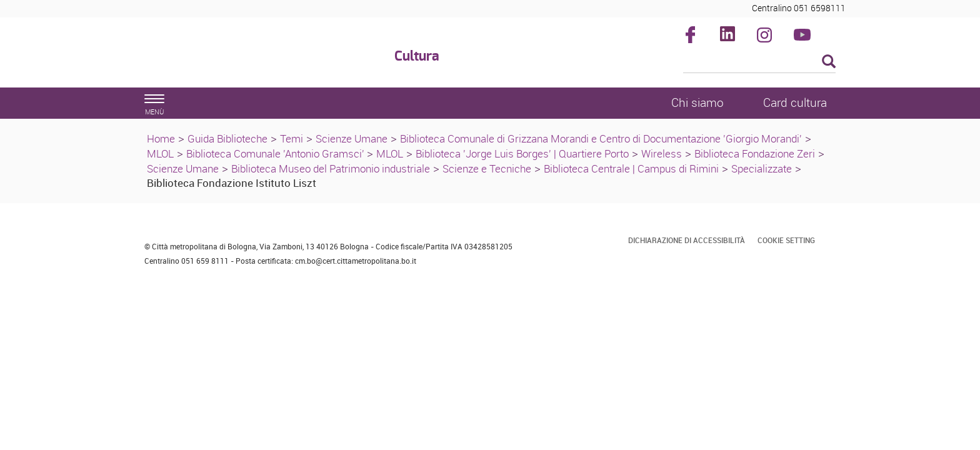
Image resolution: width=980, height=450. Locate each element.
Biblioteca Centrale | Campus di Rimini (631, 168)
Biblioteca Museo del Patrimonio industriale (331, 168)
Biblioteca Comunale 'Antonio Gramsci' (277, 153)
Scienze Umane (352, 138)
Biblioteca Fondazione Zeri (755, 153)
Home (161, 138)
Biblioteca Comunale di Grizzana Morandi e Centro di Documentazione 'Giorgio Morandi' (601, 138)
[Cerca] (760, 62)
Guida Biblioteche (227, 138)
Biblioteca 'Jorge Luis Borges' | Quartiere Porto (522, 153)
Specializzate (762, 168)
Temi (292, 138)
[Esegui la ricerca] (829, 62)
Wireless (662, 153)
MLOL (160, 153)
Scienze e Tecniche (487, 168)
